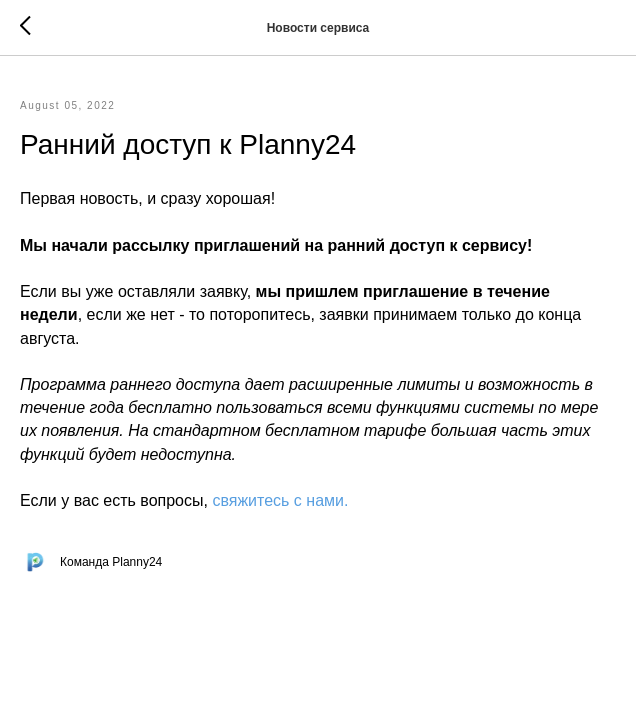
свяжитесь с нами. (280, 500)
